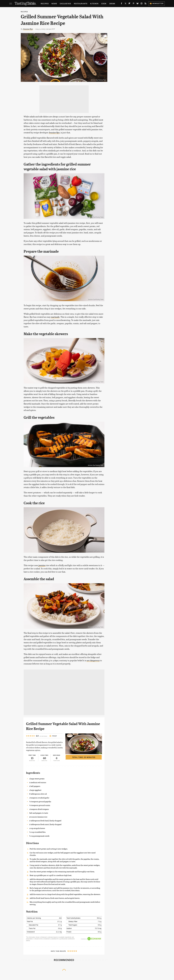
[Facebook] (122, 4)
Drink (112, 3)
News (54, 3)
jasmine (42, 565)
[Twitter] (126, 4)
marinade (55, 317)
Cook (104, 3)
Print (53, 736)
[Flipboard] (130, 4)
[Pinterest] (133, 4)
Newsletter (157, 3)
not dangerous (93, 660)
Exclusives (65, 3)
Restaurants (81, 3)
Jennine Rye (28, 29)
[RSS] (145, 4)
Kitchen (94, 3)
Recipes (45, 3)
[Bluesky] (137, 4)
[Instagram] (141, 4)
